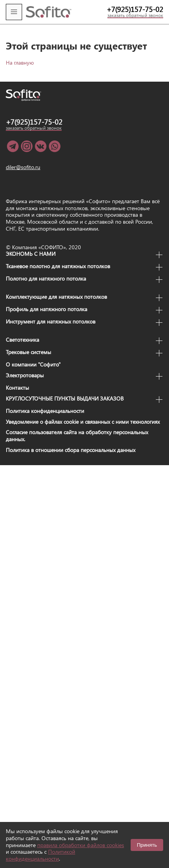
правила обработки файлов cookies (81, 845)
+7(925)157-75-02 (135, 9)
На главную (20, 62)
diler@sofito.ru (23, 167)
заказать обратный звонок (135, 15)
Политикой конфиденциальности (41, 855)
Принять (147, 845)
